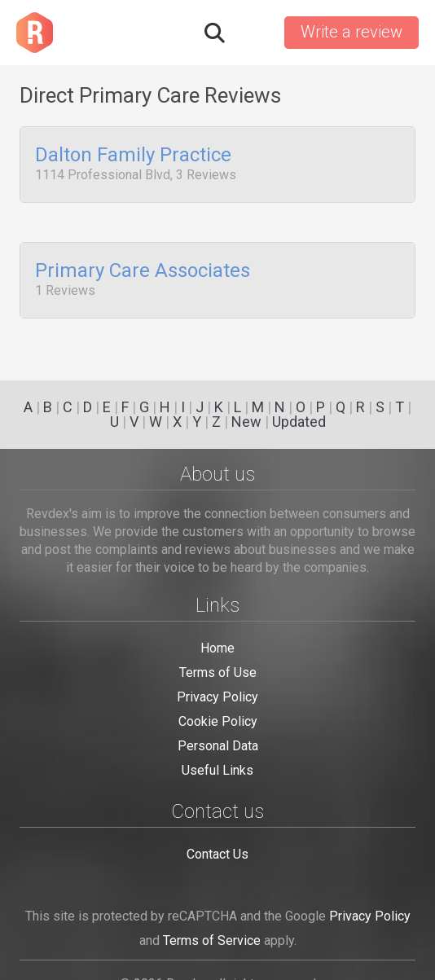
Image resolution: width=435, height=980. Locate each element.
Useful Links (217, 770)
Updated (299, 422)
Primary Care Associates (143, 266)
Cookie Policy (218, 721)
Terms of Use (218, 672)
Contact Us (217, 854)
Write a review (352, 32)
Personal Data (218, 746)
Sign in (253, 33)
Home (217, 648)
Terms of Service (212, 940)
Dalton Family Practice (133, 156)
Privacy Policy (217, 697)
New (246, 422)
